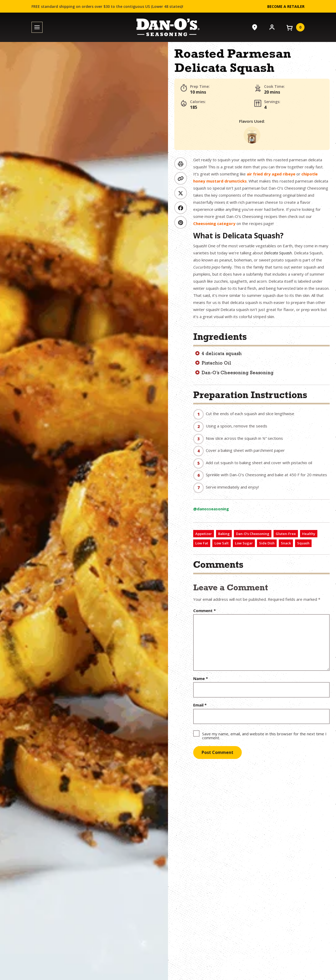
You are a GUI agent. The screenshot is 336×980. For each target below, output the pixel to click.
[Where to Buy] (255, 27)
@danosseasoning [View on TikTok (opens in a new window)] (211, 509)
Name (201, 679)
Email (200, 705)
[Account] (272, 27)
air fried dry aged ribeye (271, 174)
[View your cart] (295, 27)
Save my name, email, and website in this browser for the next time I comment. (264, 735)
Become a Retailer (286, 6)
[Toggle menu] (37, 27)
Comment (204, 611)
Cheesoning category (214, 223)
